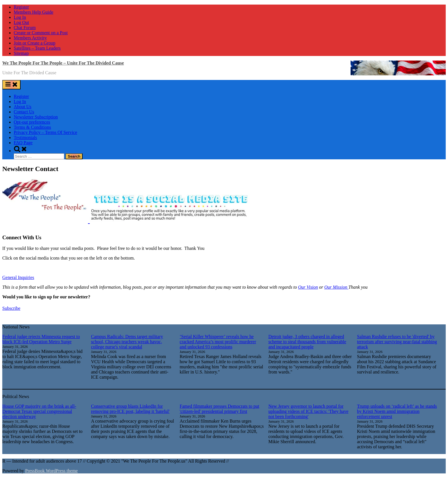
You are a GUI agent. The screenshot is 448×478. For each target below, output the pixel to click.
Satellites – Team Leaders (37, 48)
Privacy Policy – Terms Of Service (45, 132)
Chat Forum (25, 28)
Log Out (21, 22)
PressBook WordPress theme (51, 471)
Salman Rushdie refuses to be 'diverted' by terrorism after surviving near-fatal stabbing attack (397, 342)
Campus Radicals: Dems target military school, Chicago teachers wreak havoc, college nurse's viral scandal (127, 342)
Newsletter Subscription (36, 117)
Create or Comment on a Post (41, 33)
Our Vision (308, 287)
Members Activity (30, 38)
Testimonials (25, 137)
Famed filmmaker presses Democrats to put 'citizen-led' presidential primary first (220, 409)
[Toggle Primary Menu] (11, 85)
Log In (20, 17)
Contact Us (24, 112)
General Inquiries (18, 277)
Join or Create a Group (35, 43)
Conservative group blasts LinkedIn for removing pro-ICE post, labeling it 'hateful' (130, 409)
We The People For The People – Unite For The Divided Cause (63, 63)
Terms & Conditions (32, 127)
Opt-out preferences (32, 122)
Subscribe (11, 308)
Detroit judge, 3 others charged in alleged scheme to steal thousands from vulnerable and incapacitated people (307, 342)
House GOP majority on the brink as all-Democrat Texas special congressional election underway (39, 411)
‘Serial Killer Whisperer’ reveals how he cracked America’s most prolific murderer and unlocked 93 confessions (218, 342)
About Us (23, 107)
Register (21, 7)
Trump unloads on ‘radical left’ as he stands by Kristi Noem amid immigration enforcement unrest (397, 411)
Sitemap (21, 53)
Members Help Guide (34, 12)
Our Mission (336, 287)
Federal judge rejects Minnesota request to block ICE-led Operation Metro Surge (41, 339)
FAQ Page (23, 143)
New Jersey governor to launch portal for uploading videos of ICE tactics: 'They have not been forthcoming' (308, 411)
